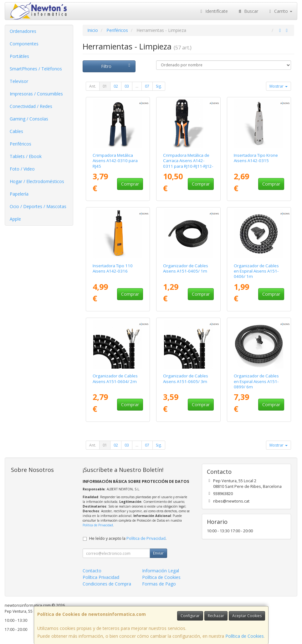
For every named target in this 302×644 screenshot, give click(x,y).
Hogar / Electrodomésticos (37, 181)
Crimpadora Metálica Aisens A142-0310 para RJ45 (115, 161)
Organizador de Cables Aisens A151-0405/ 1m (186, 268)
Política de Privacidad (98, 525)
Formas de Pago (159, 584)
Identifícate (213, 11)
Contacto (92, 571)
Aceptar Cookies (247, 616)
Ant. (93, 86)
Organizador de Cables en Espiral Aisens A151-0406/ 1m (256, 271)
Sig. (159, 86)
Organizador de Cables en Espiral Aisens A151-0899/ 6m (256, 381)
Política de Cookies (245, 636)
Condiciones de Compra (107, 584)
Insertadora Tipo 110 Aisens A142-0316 (113, 268)
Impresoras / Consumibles (36, 94)
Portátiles (19, 56)
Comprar (130, 184)
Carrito (280, 11)
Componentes (24, 44)
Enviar (158, 553)
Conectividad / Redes (31, 106)
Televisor (19, 81)
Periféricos (20, 144)
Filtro (117, 66)
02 (116, 86)
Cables (16, 131)
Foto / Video (22, 169)
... (137, 86)
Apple (15, 219)
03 (127, 86)
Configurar (190, 616)
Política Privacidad (101, 577)
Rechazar (216, 616)
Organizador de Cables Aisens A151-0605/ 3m (186, 378)
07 (147, 86)
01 (105, 86)
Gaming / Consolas (29, 119)
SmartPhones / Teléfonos (36, 69)
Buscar (248, 11)
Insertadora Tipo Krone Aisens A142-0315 (256, 158)
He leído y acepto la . (128, 538)
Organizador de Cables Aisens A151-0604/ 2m (115, 378)
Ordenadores (23, 31)
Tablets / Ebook (26, 156)
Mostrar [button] (279, 86)
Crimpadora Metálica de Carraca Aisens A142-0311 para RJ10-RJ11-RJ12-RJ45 (188, 163)
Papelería (19, 194)
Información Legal (161, 571)
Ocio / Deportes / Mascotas (38, 206)
